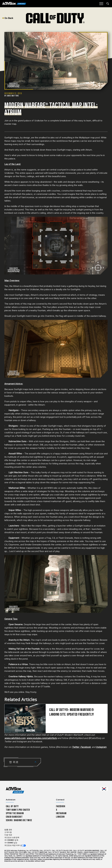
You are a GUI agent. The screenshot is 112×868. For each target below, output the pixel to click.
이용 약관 (8, 835)
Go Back (8, 18)
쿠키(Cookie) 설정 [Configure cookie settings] (11, 843)
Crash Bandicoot (14, 817)
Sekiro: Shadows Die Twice (19, 820)
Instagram (61, 813)
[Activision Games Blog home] (15, 790)
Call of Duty (12, 806)
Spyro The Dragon (15, 813)
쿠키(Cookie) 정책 (11, 840)
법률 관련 (8, 830)
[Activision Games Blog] (14, 4)
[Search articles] (108, 4)
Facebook (61, 806)
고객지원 (8, 832)
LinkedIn (60, 817)
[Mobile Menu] (101, 4)
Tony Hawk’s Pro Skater (18, 810)
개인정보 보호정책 (12, 838)
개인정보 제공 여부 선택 (14, 845)
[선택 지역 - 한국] (104, 789)
